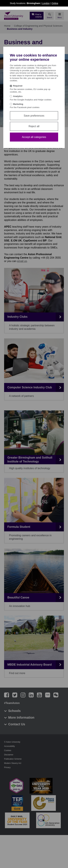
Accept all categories (34, 137)
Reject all (34, 126)
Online (55, 3)
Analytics (18, 96)
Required (18, 86)
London (46, 3)
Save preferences (34, 116)
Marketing (18, 104)
